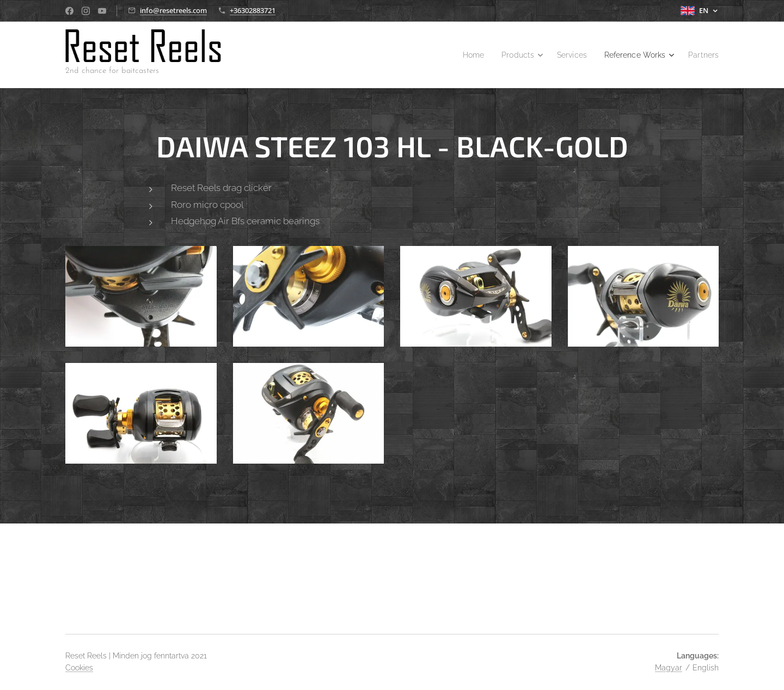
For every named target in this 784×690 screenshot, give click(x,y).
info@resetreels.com (173, 10)
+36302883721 (253, 10)
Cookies (79, 668)
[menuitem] (459, 55)
